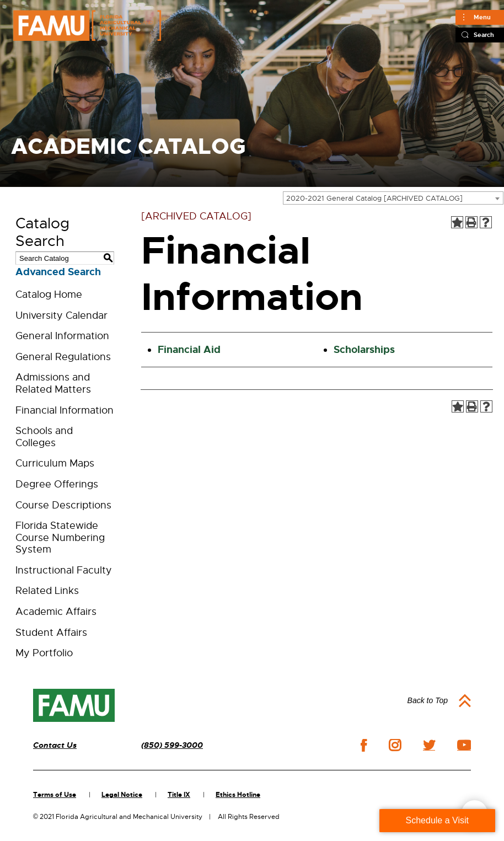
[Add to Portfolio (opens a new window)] (457, 222)
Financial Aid (189, 350)
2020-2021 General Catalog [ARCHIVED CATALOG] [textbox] (374, 198)
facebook (364, 745)
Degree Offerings (57, 484)
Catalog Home (49, 294)
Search (484, 35)
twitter (429, 745)
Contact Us (55, 745)
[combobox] (393, 198)
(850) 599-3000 (172, 745)
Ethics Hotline (238, 795)
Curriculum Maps (55, 463)
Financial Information (65, 410)
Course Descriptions (63, 505)
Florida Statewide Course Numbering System (60, 537)
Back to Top (428, 700)
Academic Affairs (56, 612)
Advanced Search (58, 272)
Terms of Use (55, 795)
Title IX (179, 795)
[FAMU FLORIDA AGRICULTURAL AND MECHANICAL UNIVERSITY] (87, 25)
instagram (395, 745)
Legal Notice (122, 795)
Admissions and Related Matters (53, 383)
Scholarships (364, 350)
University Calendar (61, 315)
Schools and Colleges (44, 437)
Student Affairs (51, 633)
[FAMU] (74, 705)
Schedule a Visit (437, 820)
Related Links (47, 591)
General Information (62, 336)
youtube (464, 745)
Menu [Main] (482, 17)
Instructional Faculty (64, 570)
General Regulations (63, 357)
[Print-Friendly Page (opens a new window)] (471, 222)
